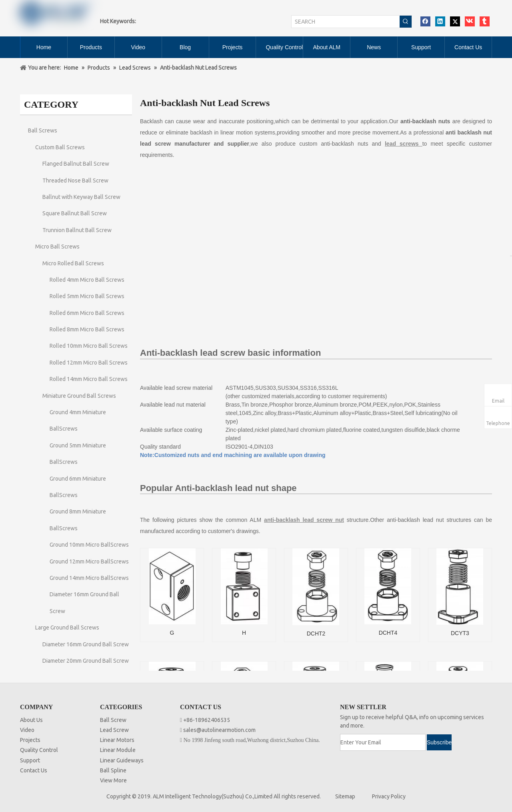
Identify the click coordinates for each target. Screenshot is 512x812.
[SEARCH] (346, 22)
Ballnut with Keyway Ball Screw (81, 197)
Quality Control (39, 750)
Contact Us (34, 770)
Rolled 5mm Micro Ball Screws (87, 296)
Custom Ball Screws (60, 147)
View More (113, 780)
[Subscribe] (439, 742)
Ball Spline (113, 770)
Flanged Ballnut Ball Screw (76, 164)
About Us (31, 720)
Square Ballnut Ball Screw (75, 213)
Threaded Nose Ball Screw (75, 180)
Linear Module (118, 750)
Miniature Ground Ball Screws (79, 396)
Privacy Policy (389, 796)
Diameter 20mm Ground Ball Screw (86, 661)
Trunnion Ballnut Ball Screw (77, 230)
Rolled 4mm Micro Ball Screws (87, 280)
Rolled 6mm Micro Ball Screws (87, 313)
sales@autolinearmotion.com (219, 730)
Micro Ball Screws (57, 247)
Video (27, 730)
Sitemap (345, 796)
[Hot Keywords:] (406, 22)
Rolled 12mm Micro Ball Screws (89, 363)
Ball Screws (43, 130)
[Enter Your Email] (383, 742)
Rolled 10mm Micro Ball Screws (89, 346)
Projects (30, 740)
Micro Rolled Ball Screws (73, 263)
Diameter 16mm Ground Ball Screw (86, 644)
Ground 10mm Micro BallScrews (89, 545)
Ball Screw (113, 720)
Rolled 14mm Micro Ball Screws (89, 379)
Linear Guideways (122, 760)
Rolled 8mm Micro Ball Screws (87, 329)
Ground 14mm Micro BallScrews (89, 578)
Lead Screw (114, 730)
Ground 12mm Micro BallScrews (89, 561)
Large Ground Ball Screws (67, 628)
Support (30, 760)
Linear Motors (117, 740)
